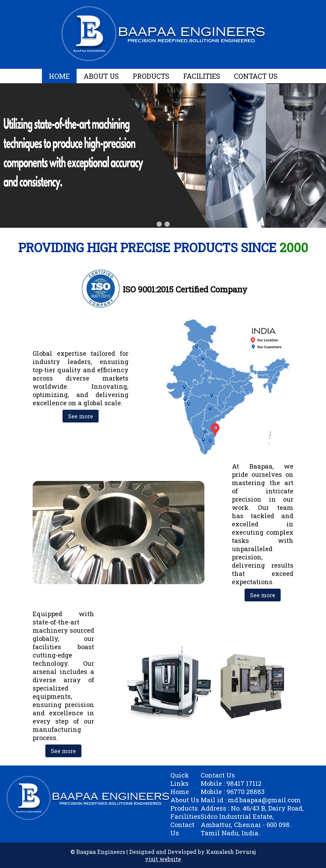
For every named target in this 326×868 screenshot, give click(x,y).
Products (184, 808)
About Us (185, 800)
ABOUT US (101, 76)
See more (81, 416)
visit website (163, 859)
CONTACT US (256, 76)
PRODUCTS (151, 76)
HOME (59, 76)
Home (180, 792)
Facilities (186, 816)
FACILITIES (202, 76)
